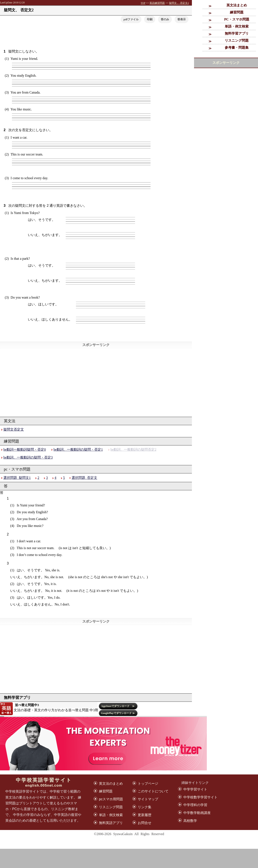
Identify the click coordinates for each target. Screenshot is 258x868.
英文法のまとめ (111, 784)
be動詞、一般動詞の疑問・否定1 (78, 449)
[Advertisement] (129, 858)
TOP (143, 3)
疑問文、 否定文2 (179, 3)
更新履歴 (145, 815)
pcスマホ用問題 (111, 799)
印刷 (150, 19)
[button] (182, 19)
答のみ (165, 19)
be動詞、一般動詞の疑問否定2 (133, 449)
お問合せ (145, 823)
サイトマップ (148, 799)
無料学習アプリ (237, 33)
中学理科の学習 (195, 805)
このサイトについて (153, 791)
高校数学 (190, 821)
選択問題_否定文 (84, 478)
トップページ (148, 784)
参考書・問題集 (237, 48)
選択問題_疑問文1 (17, 478)
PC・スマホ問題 (237, 19)
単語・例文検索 (237, 26)
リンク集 (145, 807)
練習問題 (237, 12)
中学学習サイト (195, 789)
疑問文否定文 (14, 429)
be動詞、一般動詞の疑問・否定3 (28, 457)
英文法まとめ (237, 5)
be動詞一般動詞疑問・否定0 (25, 449)
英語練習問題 (157, 3)
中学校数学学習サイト (200, 797)
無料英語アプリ (111, 823)
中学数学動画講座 (197, 813)
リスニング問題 (237, 40)
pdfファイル (131, 19)
